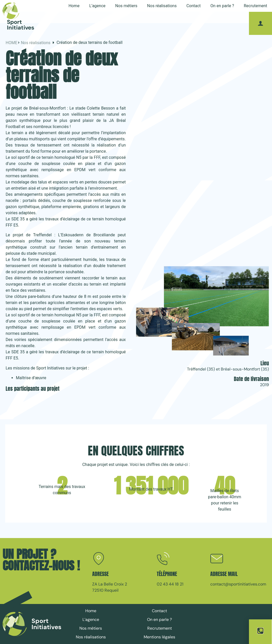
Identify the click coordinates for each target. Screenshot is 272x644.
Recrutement (255, 6)
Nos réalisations (162, 6)
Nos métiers (126, 6)
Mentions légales (159, 637)
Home (74, 6)
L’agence (97, 6)
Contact (194, 6)
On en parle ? (222, 6)
